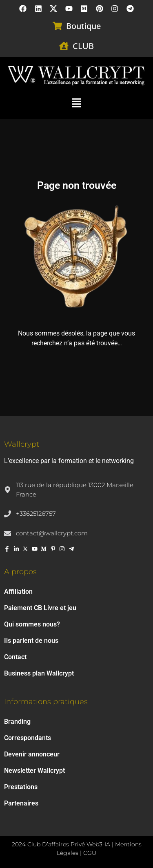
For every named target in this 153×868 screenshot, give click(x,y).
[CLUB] (64, 46)
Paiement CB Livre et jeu (40, 608)
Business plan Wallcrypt (39, 673)
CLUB (83, 46)
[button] (76, 102)
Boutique (83, 26)
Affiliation (18, 592)
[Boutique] (57, 26)
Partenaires (21, 803)
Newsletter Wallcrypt (34, 771)
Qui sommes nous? (32, 624)
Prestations (21, 787)
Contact (15, 657)
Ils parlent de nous (31, 641)
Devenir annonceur (32, 754)
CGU (90, 853)
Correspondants (28, 738)
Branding (17, 721)
